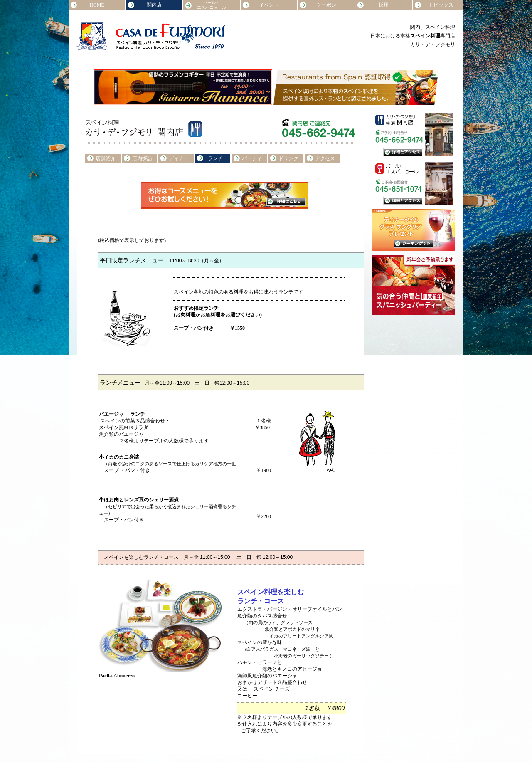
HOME (97, 5)
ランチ (215, 158)
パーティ (252, 158)
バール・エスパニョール (212, 5)
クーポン (326, 5)
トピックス (441, 5)
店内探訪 (142, 158)
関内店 (154, 5)
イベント (269, 5)
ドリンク (288, 158)
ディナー (179, 158)
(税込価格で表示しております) (132, 240)
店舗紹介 (106, 158)
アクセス (325, 158)
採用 (384, 5)
